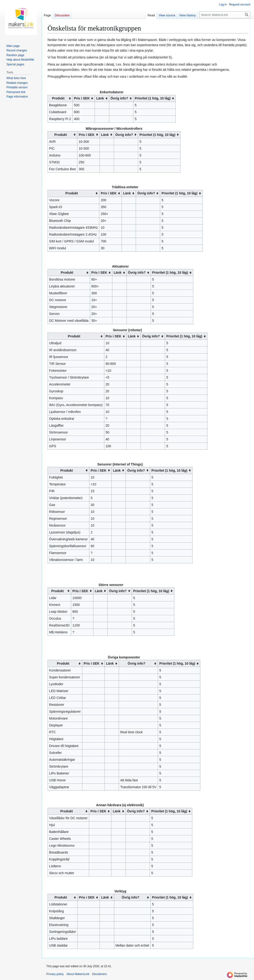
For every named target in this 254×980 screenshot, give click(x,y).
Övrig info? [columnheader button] (119, 98)
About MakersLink (78, 974)
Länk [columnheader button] (100, 98)
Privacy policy (55, 974)
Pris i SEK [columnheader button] (82, 98)
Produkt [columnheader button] (58, 98)
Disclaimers (99, 974)
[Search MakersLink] (225, 15)
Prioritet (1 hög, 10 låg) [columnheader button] (153, 98)
